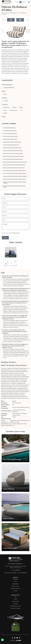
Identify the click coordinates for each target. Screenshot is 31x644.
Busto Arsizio (6, 107)
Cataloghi (15, 604)
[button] (28, 31)
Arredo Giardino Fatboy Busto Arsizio (11, 145)
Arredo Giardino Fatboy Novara (10, 139)
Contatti (15, 591)
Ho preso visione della (12, 233)
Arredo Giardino (14, 13)
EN (18, 2)
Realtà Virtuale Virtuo (15, 588)
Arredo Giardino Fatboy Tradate (10, 133)
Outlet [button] (4, 117)
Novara (5, 110)
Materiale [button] (5, 98)
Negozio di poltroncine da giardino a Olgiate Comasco (15, 162)
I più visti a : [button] (5, 104)
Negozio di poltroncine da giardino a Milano (13, 151)
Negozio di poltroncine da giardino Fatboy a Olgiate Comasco (15, 182)
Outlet (15, 599)
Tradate (5, 113)
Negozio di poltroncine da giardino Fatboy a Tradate (15, 173)
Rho (22, 110)
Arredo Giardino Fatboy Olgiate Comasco (12, 142)
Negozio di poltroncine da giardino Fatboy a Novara (15, 179)
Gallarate (14, 107)
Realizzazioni (16, 584)
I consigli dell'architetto (16, 606)
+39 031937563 (16, 570)
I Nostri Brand (16, 601)
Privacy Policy (17, 233)
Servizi (15, 582)
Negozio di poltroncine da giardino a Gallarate (13, 156)
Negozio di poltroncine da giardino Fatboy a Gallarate (15, 176)
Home (3, 13)
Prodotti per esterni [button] (7, 85)
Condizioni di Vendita (15, 608)
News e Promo (15, 586)
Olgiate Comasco (14, 110)
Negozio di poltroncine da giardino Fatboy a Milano (15, 171)
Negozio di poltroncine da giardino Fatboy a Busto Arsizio (14, 186)
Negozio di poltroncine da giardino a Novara (13, 159)
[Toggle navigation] (29, 2)
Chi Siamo (15, 579)
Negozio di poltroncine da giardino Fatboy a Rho (14, 168)
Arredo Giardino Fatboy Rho (9, 128)
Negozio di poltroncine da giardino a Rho (12, 148)
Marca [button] (4, 91)
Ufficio (7, 13)
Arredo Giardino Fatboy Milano (10, 131)
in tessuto (6, 101)
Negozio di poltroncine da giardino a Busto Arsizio (14, 165)
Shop (16, 597)
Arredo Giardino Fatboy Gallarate (10, 136)
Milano (21, 107)
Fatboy (5, 94)
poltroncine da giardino (9, 88)
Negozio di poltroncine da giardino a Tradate (13, 153)
